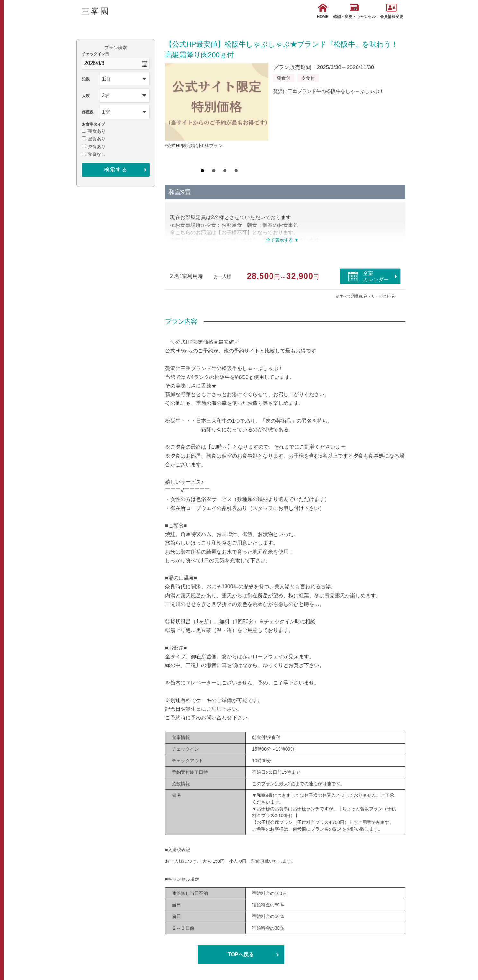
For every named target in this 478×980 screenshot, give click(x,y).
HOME (323, 11)
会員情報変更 (392, 11)
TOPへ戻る (241, 954)
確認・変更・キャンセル (354, 11)
